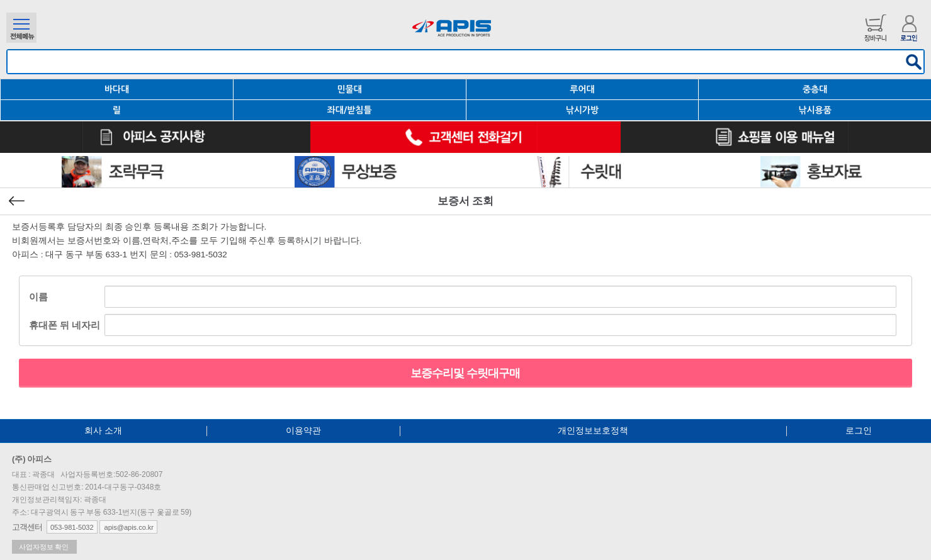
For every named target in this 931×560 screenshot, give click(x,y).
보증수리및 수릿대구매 (465, 373)
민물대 (349, 89)
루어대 (582, 89)
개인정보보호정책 (593, 430)
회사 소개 (103, 430)
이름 (38, 297)
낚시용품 (815, 110)
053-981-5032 (72, 527)
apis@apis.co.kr (128, 527)
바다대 (117, 89)
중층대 (815, 89)
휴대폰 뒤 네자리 (65, 325)
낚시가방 (583, 110)
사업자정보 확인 (44, 547)
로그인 (859, 430)
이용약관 (303, 430)
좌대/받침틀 (350, 110)
